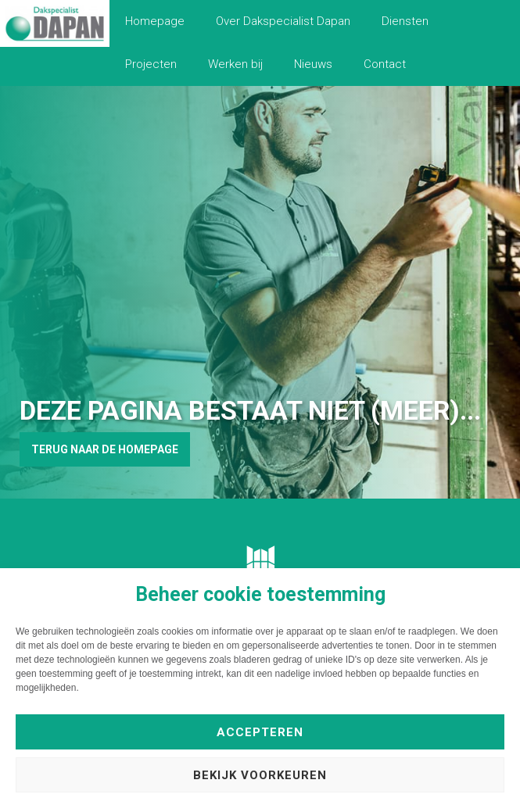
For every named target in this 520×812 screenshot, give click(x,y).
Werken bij (235, 64)
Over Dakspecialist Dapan (283, 21)
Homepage (155, 21)
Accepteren (260, 732)
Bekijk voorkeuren (260, 775)
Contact (385, 64)
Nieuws (313, 64)
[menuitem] (155, 21)
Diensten (405, 21)
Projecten (151, 64)
